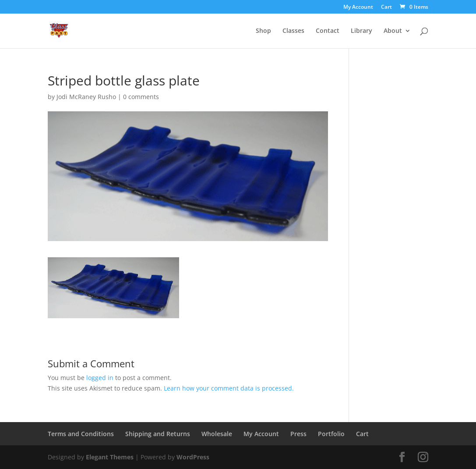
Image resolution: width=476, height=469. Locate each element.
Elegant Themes (110, 457)
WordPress (193, 457)
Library (361, 31)
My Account (358, 7)
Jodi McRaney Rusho (86, 97)
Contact (328, 31)
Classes (293, 31)
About (393, 31)
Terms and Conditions (81, 434)
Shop (263, 31)
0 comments (141, 97)
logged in (100, 378)
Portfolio (331, 434)
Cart (386, 7)
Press (298, 434)
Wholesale (217, 434)
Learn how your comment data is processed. (229, 388)
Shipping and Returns (158, 434)
